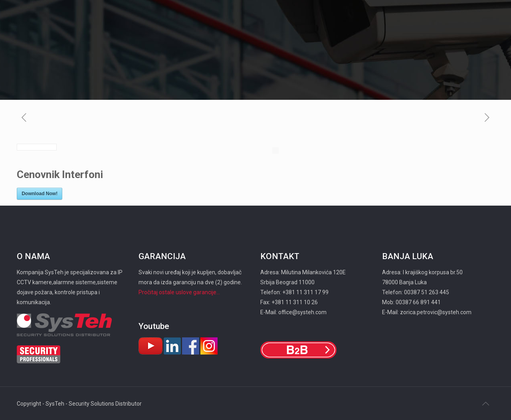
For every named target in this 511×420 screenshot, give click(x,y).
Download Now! (40, 194)
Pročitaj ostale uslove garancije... (179, 292)
